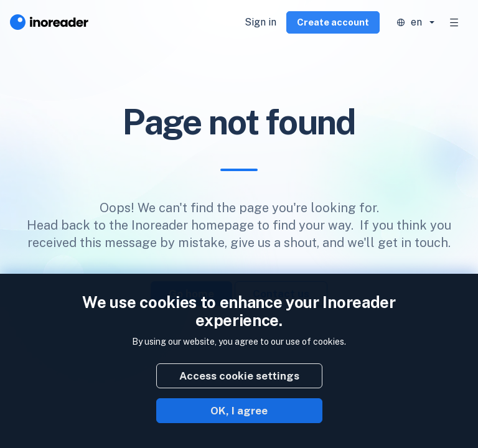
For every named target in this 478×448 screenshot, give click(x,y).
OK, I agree (239, 411)
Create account (333, 22)
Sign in (260, 22)
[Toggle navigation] (454, 22)
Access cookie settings (239, 376)
